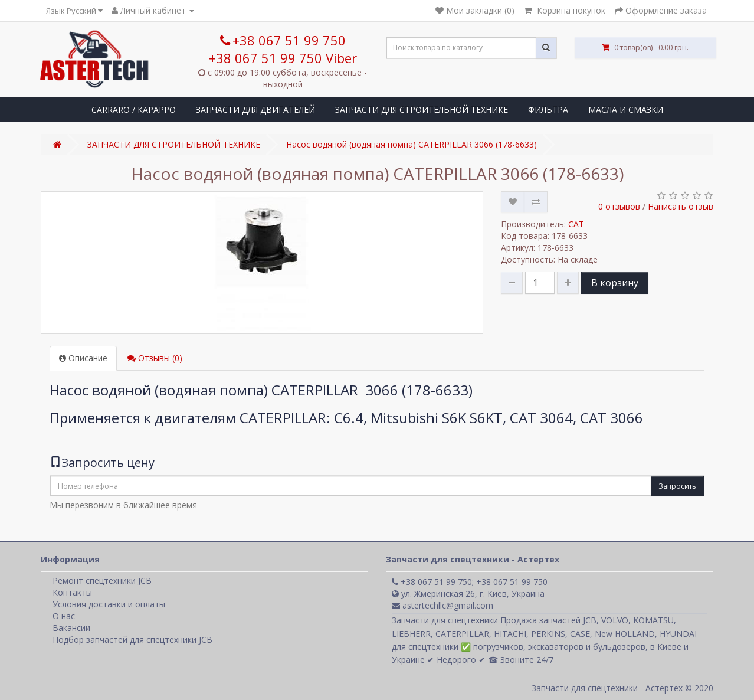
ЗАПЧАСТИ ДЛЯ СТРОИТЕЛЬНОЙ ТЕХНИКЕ (422, 109)
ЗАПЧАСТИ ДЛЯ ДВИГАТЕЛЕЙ (255, 109)
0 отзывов (619, 206)
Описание (83, 358)
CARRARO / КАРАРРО (134, 109)
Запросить (677, 486)
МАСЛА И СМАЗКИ (626, 109)
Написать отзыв (681, 206)
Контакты (72, 592)
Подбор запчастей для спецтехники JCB (132, 640)
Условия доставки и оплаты (109, 604)
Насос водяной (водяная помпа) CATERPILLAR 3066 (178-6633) (412, 144)
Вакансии (71, 628)
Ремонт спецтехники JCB (102, 580)
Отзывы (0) (155, 358)
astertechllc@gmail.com (442, 605)
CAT (576, 224)
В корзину (615, 283)
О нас (64, 616)
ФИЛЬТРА (548, 109)
